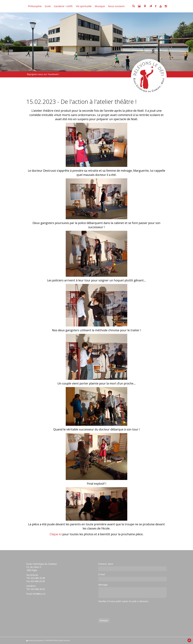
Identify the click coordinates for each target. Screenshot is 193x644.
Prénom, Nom (106, 564)
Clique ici (56, 534)
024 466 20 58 (38, 581)
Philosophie (35, 6)
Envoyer (104, 620)
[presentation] (117, 608)
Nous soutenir (116, 6)
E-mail (102, 574)
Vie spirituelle (84, 6)
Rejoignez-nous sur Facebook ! (43, 74)
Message (103, 585)
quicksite (40, 640)
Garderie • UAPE (63, 6)
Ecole (48, 6)
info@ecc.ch (39, 594)
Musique (100, 6)
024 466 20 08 (38, 578)
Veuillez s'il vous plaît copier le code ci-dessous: (124, 601)
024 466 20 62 (38, 589)
